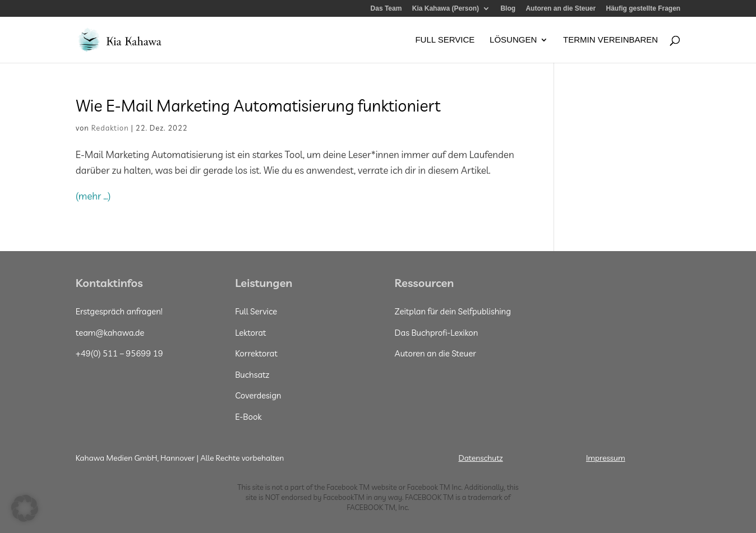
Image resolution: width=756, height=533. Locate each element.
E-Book (248, 417)
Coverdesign (258, 395)
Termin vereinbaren (610, 40)
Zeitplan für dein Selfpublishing (453, 311)
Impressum (606, 458)
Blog (508, 9)
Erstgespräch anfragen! (119, 311)
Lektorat (250, 333)
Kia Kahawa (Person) (446, 9)
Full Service (445, 40)
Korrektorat (256, 353)
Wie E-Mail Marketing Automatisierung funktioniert (260, 105)
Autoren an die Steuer (561, 9)
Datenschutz (480, 458)
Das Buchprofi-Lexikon (437, 333)
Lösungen (513, 40)
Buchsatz (252, 375)
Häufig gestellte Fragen (643, 9)
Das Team (386, 9)
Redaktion (110, 128)
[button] (25, 508)
